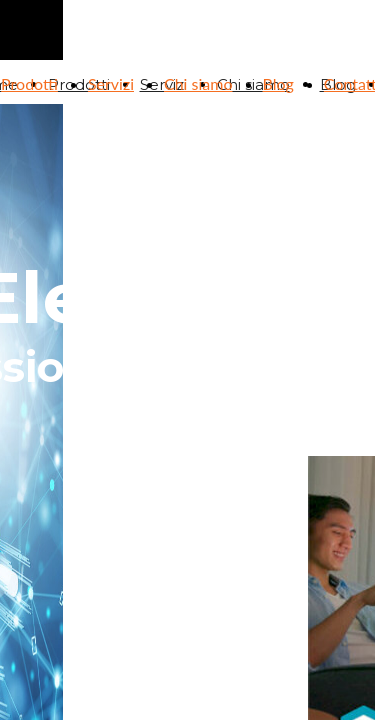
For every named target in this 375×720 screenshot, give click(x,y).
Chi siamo (198, 83)
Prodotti (29, 83)
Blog (278, 83)
